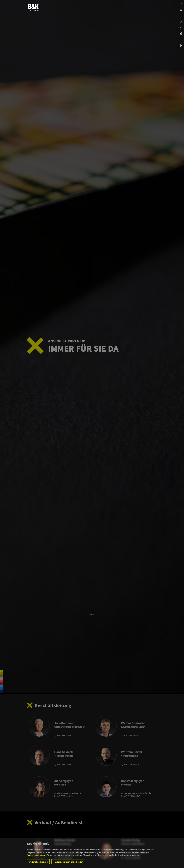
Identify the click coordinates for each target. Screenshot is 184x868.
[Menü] (92, 5)
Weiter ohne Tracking (38, 862)
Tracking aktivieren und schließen (68, 862)
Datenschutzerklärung (37, 855)
